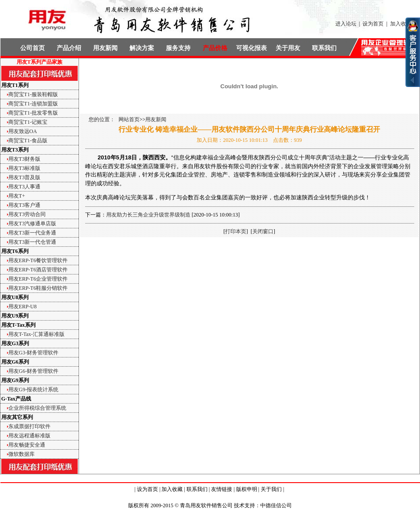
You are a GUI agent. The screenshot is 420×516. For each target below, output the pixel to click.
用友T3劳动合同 (27, 214)
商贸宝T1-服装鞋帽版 (33, 94)
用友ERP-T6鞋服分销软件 (38, 288)
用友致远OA (23, 131)
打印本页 (236, 231)
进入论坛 (346, 24)
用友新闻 (105, 48)
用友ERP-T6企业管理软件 (38, 279)
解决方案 (142, 48)
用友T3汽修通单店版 (32, 224)
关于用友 (288, 48)
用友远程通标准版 (29, 436)
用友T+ (17, 196)
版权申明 (247, 489)
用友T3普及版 (24, 177)
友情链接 (222, 489)
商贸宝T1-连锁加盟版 (33, 104)
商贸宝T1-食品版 (28, 141)
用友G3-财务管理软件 (34, 353)
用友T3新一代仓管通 (32, 242)
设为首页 (373, 24)
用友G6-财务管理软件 (34, 371)
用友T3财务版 (24, 159)
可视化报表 (251, 48)
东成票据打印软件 (29, 426)
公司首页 (32, 48)
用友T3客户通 (24, 205)
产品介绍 (69, 48)
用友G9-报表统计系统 (34, 390)
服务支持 (178, 48)
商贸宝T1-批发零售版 (33, 113)
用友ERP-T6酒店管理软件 (38, 270)
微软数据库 (22, 454)
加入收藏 (401, 24)
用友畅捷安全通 (27, 445)
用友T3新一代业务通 (32, 233)
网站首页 (129, 119)
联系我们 (324, 48)
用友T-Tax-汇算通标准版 (36, 334)
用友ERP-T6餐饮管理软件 (38, 260)
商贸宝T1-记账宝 (28, 122)
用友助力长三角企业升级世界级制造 (148, 215)
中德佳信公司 (276, 505)
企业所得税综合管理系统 (37, 408)
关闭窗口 (263, 231)
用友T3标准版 (24, 168)
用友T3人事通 (24, 187)
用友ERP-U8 (23, 307)
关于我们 (271, 489)
